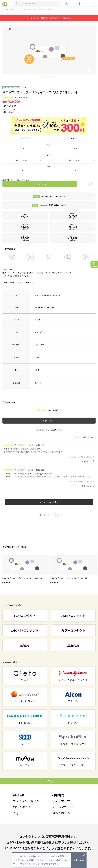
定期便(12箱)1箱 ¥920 (53, 205)
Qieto (12, 9)
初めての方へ (61, 813)
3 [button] (55, 77)
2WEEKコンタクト (73, 616)
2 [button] (49, 77)
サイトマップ (61, 801)
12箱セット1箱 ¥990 (73, 238)
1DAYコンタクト (25, 616)
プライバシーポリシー (27, 801)
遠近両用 (73, 645)
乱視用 (25, 645)
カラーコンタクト (73, 630)
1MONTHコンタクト (25, 630)
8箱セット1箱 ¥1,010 (25, 238)
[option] (25, 570)
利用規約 (58, 795)
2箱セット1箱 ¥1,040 (73, 216)
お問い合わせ (21, 807)
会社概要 (18, 795)
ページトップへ (49, 782)
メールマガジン (63, 807)
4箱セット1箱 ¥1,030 (25, 227)
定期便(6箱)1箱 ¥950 (53, 196)
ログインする (49, 421)
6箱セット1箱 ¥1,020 (73, 227)
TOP (6, 9)
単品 (25, 216)
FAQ (15, 813)
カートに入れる (40, 184)
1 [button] (43, 77)
